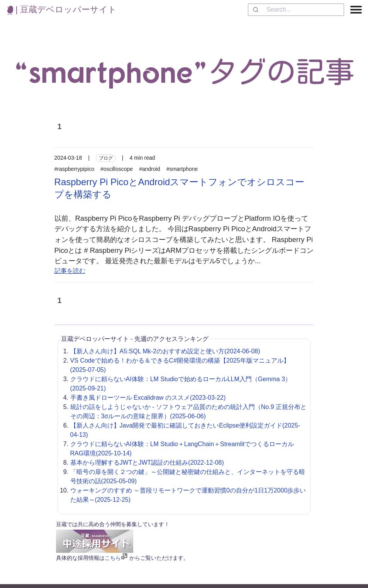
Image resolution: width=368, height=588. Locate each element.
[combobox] (296, 10)
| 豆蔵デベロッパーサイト (62, 9)
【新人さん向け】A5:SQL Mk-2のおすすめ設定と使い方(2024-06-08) (165, 351)
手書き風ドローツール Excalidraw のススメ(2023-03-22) (148, 398)
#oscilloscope (117, 169)
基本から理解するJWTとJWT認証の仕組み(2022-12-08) (147, 463)
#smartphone (182, 169)
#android (150, 169)
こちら (113, 558)
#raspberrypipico (75, 169)
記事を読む (70, 271)
